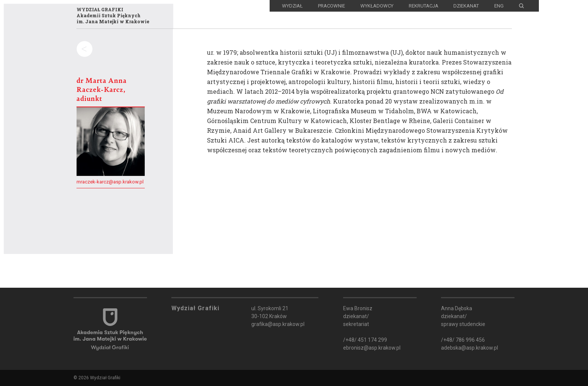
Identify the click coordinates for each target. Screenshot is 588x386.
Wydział (292, 6)
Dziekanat (466, 6)
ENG (499, 6)
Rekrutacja (424, 6)
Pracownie (331, 6)
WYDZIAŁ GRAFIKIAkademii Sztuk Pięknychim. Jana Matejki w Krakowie (113, 15)
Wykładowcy (377, 6)
